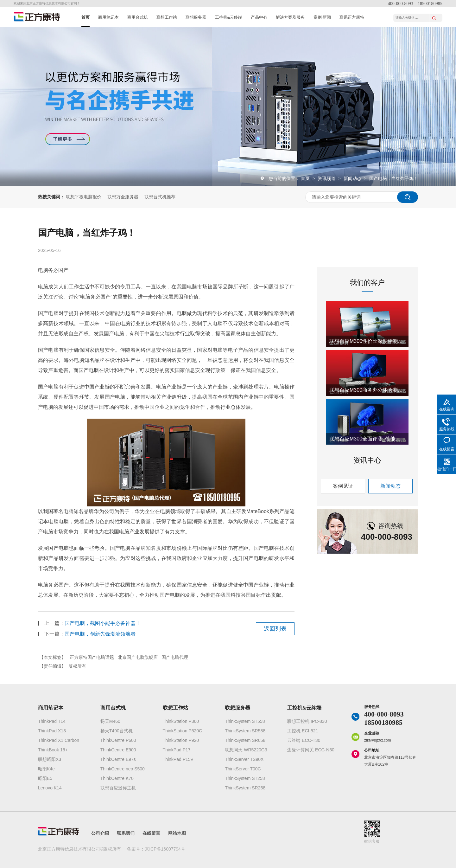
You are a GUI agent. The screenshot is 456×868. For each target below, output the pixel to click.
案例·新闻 (322, 17)
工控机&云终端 (229, 17)
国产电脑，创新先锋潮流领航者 (100, 634)
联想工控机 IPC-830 (307, 721)
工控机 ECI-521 (303, 731)
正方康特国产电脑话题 (92, 657)
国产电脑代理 (175, 657)
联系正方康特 (352, 17)
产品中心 (259, 17)
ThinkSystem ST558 (245, 721)
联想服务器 (196, 17)
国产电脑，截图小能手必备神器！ (103, 623)
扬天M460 (110, 721)
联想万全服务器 (123, 197)
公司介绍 (100, 833)
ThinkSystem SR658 (245, 740)
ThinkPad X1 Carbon (59, 740)
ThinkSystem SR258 (245, 788)
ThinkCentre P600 (118, 740)
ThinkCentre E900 (118, 750)
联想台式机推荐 (160, 197)
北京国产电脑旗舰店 (138, 657)
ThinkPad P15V (178, 759)
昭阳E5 (45, 778)
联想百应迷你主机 (118, 788)
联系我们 (126, 833)
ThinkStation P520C (183, 731)
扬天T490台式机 (117, 731)
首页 (85, 17)
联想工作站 (167, 17)
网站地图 (177, 833)
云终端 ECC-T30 (304, 740)
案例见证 (343, 486)
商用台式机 (138, 17)
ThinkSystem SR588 (245, 731)
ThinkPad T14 (52, 721)
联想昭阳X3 (50, 759)
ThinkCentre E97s (118, 759)
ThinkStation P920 (181, 740)
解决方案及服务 (290, 17)
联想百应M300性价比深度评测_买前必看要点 (367, 341)
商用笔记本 (108, 17)
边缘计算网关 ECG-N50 (311, 750)
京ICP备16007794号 (165, 849)
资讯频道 (327, 178)
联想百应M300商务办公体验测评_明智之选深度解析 (367, 390)
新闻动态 (353, 178)
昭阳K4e (46, 769)
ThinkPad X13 (52, 731)
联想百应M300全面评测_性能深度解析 (367, 439)
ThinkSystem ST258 (245, 778)
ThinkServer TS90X (244, 759)
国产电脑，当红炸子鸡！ (394, 178)
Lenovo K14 (50, 788)
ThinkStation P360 (181, 721)
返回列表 (275, 629)
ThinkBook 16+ (53, 750)
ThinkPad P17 (177, 750)
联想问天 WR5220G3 (246, 750)
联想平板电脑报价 (84, 197)
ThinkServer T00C (243, 769)
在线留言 (151, 833)
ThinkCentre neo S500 (123, 769)
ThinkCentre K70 (117, 778)
